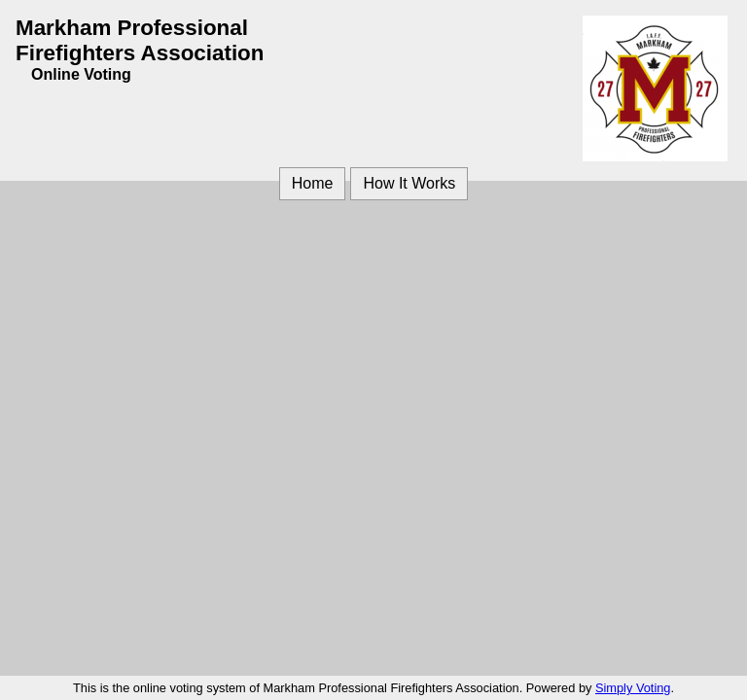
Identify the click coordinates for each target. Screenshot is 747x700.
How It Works (409, 183)
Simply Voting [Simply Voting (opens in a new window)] (633, 688)
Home (313, 183)
